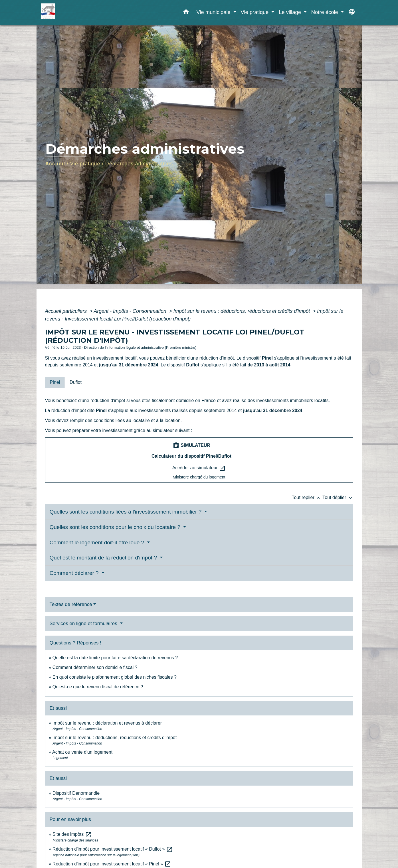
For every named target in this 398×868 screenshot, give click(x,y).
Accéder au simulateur (199, 468)
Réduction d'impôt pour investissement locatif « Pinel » (112, 864)
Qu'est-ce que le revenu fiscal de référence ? (98, 687)
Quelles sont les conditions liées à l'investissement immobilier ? (126, 512)
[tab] (55, 382)
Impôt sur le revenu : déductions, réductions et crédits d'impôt (243, 311)
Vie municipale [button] (214, 12)
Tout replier (307, 497)
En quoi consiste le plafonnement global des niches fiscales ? (115, 677)
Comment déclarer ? (75, 573)
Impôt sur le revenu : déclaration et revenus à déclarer (107, 723)
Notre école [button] (325, 12)
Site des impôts (72, 834)
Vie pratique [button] (255, 12)
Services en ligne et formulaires (84, 623)
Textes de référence (71, 604)
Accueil (55, 164)
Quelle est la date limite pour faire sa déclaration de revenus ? (115, 658)
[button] (186, 13)
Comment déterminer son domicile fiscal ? (95, 667)
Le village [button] (291, 12)
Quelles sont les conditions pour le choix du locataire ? (116, 527)
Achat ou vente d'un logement (82, 752)
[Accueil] (76, 13)
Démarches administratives (139, 164)
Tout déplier (338, 497)
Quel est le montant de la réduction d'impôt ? (104, 558)
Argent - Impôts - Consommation (131, 311)
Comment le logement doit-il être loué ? (98, 542)
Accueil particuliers (67, 311)
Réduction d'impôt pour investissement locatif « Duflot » (113, 849)
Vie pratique (85, 164)
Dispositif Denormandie (76, 793)
